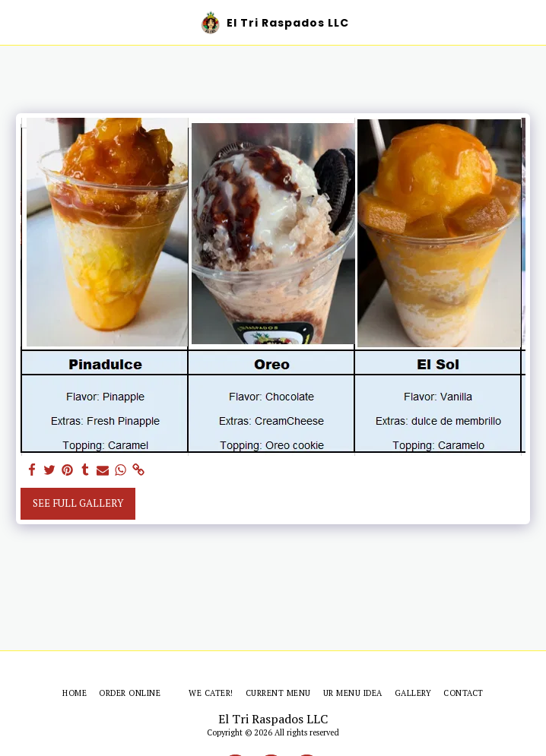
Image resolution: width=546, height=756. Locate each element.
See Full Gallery (78, 503)
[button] (17, 22)
